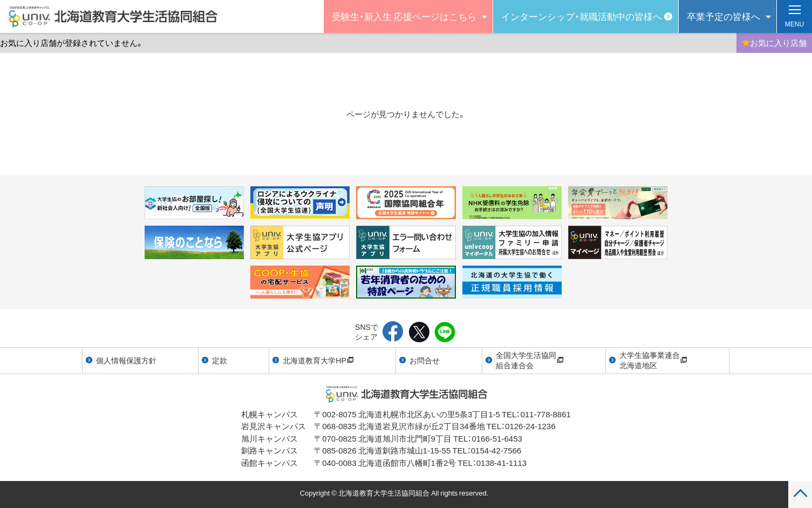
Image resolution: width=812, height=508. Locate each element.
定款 (220, 360)
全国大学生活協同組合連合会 (530, 360)
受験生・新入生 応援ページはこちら (404, 16)
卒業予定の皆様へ (724, 16)
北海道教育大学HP (318, 360)
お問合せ (425, 360)
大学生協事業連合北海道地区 (653, 360)
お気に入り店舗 (774, 43)
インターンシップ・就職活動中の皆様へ (582, 16)
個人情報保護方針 (126, 360)
